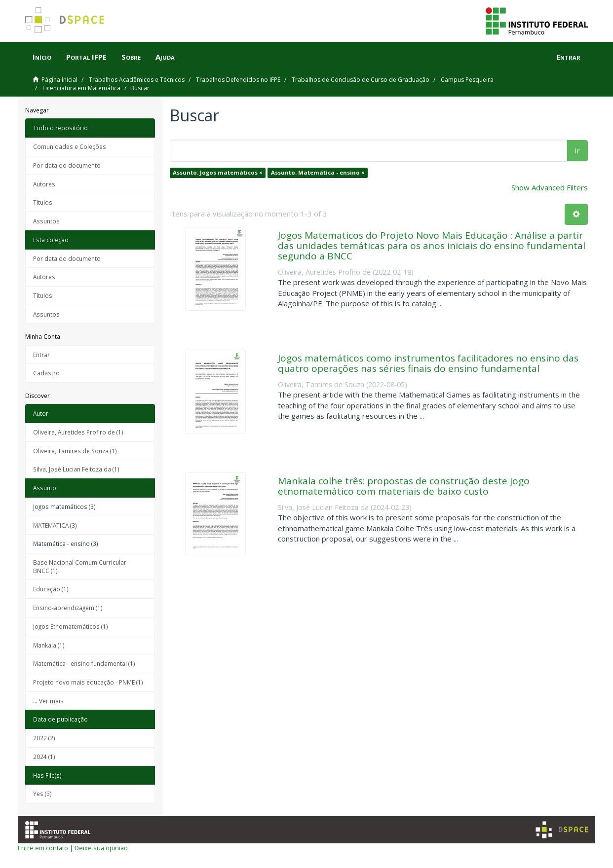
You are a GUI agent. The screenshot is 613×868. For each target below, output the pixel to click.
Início (42, 57)
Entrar (41, 355)
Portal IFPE (86, 57)
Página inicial (59, 80)
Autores (44, 184)
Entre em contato (43, 848)
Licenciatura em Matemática (81, 88)
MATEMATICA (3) (55, 525)
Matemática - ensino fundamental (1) (84, 663)
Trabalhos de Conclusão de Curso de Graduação (361, 80)
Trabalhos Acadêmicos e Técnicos (137, 80)
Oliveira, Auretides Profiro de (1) (78, 432)
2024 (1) (44, 757)
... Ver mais (48, 701)
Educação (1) (51, 589)
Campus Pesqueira (467, 80)
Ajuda (165, 57)
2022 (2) (44, 738)
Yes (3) (42, 794)
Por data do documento (67, 165)
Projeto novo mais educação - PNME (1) (88, 682)
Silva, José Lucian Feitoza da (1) (76, 469)
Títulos (43, 202)
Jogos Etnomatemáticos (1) (71, 626)
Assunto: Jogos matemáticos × (217, 172)
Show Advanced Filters (550, 187)
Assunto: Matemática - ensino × (318, 172)
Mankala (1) (49, 645)
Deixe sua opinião (101, 848)
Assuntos (46, 221)
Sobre (131, 57)
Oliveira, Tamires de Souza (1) (75, 451)
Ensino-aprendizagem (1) (68, 608)
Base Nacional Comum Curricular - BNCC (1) (81, 566)
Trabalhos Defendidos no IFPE (238, 80)
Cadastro (46, 373)
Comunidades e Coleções (70, 146)
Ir (577, 150)
